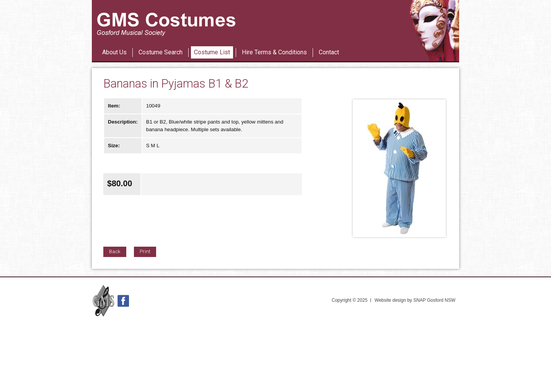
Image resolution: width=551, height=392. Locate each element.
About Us (114, 52)
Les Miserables (260, 38)
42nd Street (290, 38)
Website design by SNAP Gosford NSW (415, 300)
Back (115, 251)
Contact (329, 52)
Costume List (212, 52)
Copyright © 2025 (350, 300)
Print (145, 251)
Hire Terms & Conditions (274, 52)
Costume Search (161, 52)
